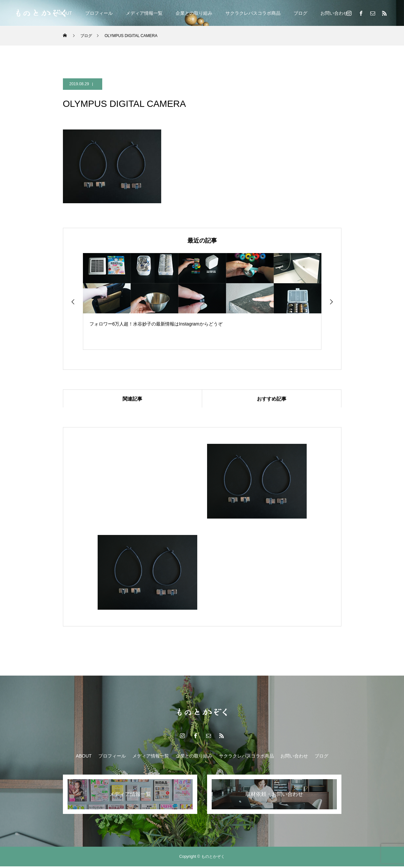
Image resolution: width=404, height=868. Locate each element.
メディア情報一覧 (144, 13)
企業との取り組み (194, 13)
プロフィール (99, 13)
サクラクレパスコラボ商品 (253, 13)
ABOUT (84, 758)
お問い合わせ (334, 13)
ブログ (300, 13)
